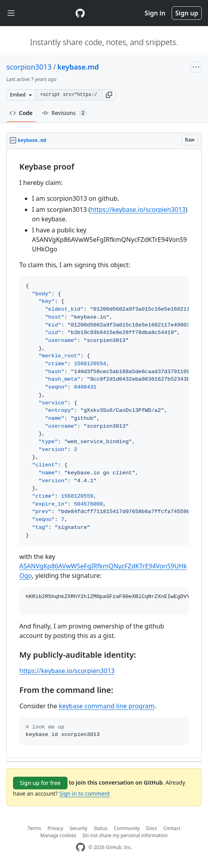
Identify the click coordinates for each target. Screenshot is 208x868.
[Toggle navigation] (11, 13)
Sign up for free (40, 783)
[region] (104, 454)
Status (100, 828)
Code (21, 113)
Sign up (187, 13)
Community (127, 828)
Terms (35, 828)
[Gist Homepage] (80, 13)
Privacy (55, 828)
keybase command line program (107, 706)
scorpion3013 (29, 67)
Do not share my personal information (125, 835)
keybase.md (78, 67)
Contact (172, 828)
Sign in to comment (84, 793)
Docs (152, 828)
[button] (109, 95)
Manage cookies (58, 835)
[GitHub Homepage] (81, 847)
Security (78, 828)
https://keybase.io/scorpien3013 (138, 209)
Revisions (65, 113)
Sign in (155, 13)
